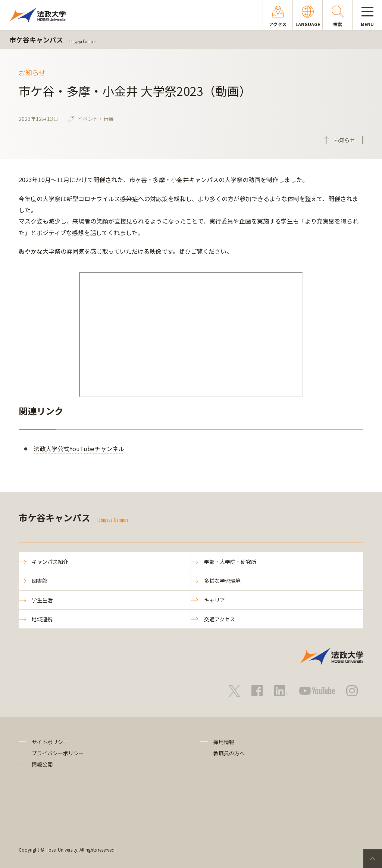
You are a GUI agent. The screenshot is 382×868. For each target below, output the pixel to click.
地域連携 (42, 619)
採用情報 (224, 742)
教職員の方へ (229, 753)
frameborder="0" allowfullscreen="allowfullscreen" (191, 335)
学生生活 (42, 600)
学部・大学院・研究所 (230, 562)
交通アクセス (220, 619)
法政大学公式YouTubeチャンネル (79, 449)
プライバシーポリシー (58, 753)
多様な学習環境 (222, 581)
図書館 (40, 581)
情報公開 (42, 764)
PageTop (373, 859)
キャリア (215, 600)
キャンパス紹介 (50, 562)
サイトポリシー (50, 742)
